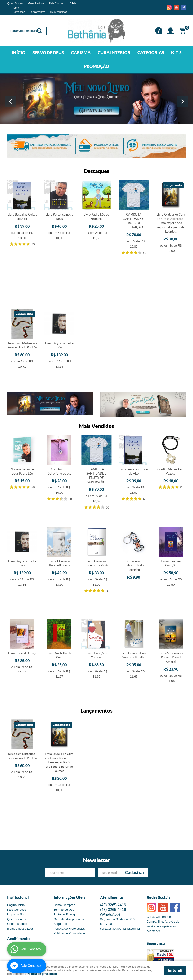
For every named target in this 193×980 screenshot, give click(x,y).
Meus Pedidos (36, 3)
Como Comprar (64, 852)
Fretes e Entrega (65, 861)
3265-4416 (113, 852)
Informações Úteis (70, 844)
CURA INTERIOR (114, 53)
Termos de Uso (64, 856)
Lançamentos (38, 12)
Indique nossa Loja (20, 875)
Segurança (61, 871)
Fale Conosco (57, 3)
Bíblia (73, 3)
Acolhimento (18, 885)
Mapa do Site (16, 861)
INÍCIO (18, 53)
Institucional (18, 844)
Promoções (18, 12)
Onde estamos (17, 871)
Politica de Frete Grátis (69, 875)
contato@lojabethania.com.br (120, 875)
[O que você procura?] (39, 31)
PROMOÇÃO (96, 66)
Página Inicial (16, 852)
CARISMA (81, 53)
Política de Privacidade (69, 880)
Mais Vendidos (59, 12)
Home (15, 8)
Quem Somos (15, 3)
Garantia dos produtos (69, 866)
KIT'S (176, 53)
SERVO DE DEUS (48, 53)
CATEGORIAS (151, 53)
